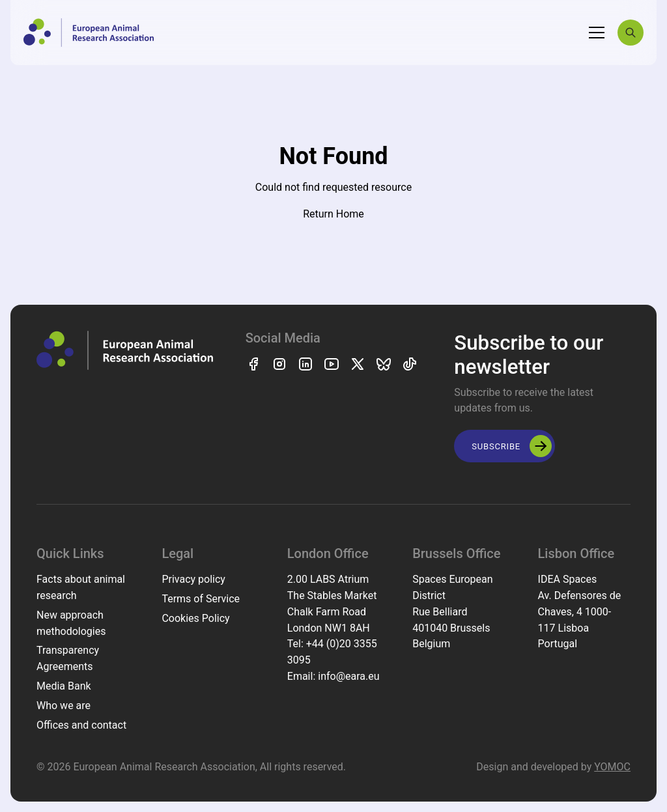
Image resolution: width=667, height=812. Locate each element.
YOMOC (612, 767)
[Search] (631, 33)
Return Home (333, 214)
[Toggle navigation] (597, 33)
